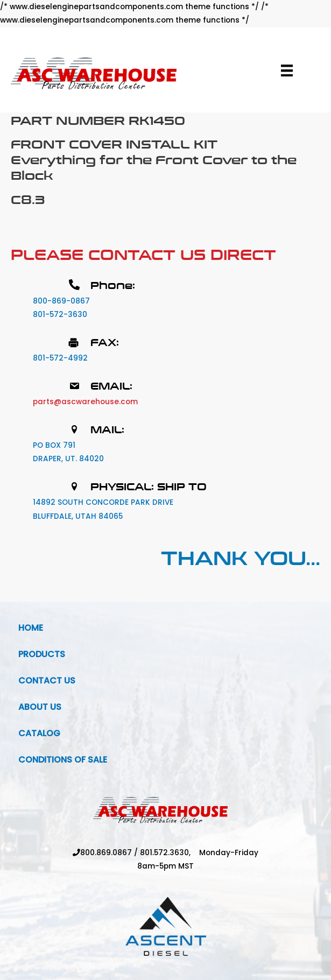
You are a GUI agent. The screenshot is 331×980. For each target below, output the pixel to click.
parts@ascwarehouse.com (85, 402)
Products (42, 654)
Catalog (39, 733)
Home (31, 628)
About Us (40, 707)
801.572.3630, (170, 853)
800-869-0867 (61, 301)
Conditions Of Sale (63, 760)
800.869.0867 (106, 853)
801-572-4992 (60, 358)
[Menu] (287, 70)
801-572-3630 (60, 315)
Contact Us (47, 681)
